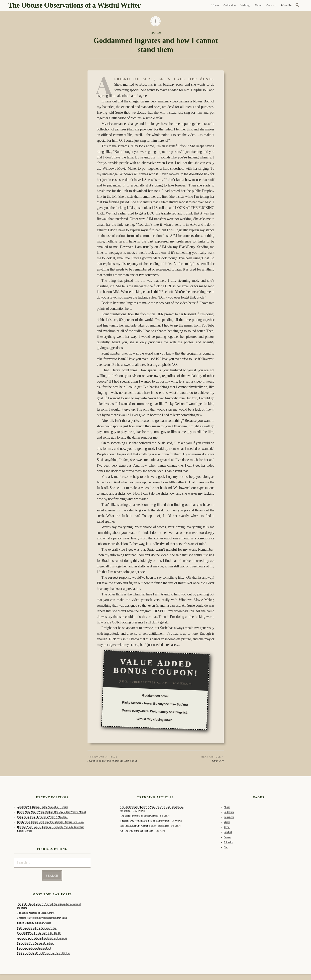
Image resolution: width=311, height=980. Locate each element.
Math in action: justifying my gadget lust (37, 928)
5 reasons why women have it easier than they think (42, 918)
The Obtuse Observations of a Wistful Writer (74, 5)
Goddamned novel (155, 696)
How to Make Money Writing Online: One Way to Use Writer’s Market (52, 812)
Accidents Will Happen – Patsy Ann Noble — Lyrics (43, 807)
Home (215, 5)
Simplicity (190, 759)
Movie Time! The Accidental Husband (36, 943)
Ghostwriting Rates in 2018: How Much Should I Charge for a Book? (51, 822)
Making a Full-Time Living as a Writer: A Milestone (42, 817)
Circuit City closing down (154, 719)
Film (226, 847)
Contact (271, 5)
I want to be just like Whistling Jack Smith (122, 759)
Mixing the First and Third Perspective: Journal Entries (44, 953)
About (258, 5)
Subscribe (286, 5)
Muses (227, 822)
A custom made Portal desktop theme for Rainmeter (42, 938)
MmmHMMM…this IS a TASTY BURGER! (39, 933)
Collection (230, 5)
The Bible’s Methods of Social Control (36, 913)
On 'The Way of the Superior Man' (137, 831)
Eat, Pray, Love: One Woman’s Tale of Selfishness (144, 826)
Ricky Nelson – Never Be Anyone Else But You (155, 703)
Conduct (228, 832)
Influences (229, 817)
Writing (245, 5)
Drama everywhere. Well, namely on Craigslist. (155, 711)
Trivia (227, 827)
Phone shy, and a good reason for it (34, 948)
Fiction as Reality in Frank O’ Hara (34, 923)
